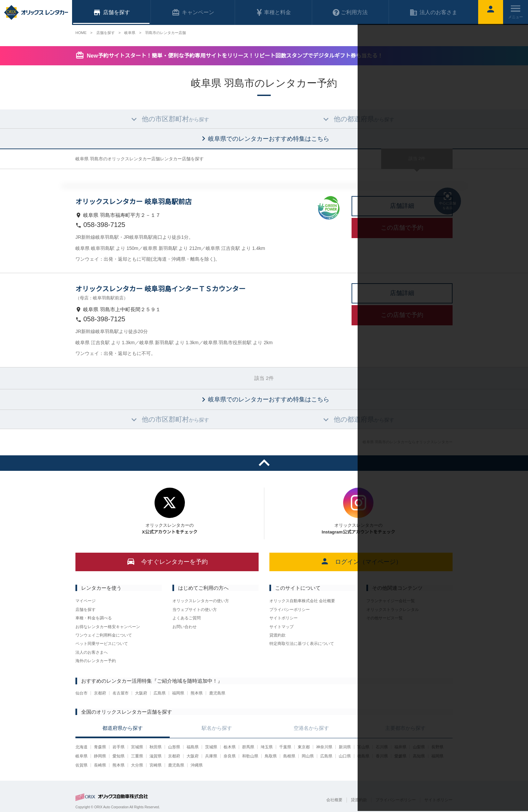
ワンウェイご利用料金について (104, 635)
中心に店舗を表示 (448, 200)
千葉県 (285, 747)
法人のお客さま (433, 12)
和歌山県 (250, 756)
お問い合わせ (185, 627)
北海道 (81, 747)
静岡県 (100, 756)
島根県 (289, 756)
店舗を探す (86, 610)
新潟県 (345, 747)
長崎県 (100, 765)
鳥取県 (271, 756)
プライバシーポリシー (290, 610)
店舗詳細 (402, 206)
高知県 (419, 756)
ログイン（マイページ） (361, 561)
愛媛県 (400, 756)
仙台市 (81, 693)
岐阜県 (81, 756)
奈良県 (230, 756)
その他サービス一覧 (385, 618)
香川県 (382, 756)
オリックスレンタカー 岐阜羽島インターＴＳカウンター (160, 289)
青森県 (100, 747)
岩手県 (119, 747)
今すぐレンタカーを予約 (167, 561)
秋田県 (156, 747)
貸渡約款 (277, 635)
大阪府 (141, 693)
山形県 (174, 747)
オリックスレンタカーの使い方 (201, 601)
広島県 (160, 693)
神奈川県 (324, 747)
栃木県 (230, 747)
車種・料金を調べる (94, 618)
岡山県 (308, 756)
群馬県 (248, 747)
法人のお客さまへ (92, 652)
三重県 (137, 756)
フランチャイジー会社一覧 (391, 601)
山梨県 (419, 747)
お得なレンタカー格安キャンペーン (108, 627)
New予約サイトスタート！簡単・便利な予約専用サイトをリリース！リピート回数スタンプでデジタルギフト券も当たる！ (235, 56)
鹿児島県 (217, 693)
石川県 (382, 747)
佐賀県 (81, 765)
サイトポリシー (284, 618)
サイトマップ (282, 627)
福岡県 (178, 693)
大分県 (137, 765)
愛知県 (119, 756)
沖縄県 (197, 765)
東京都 (304, 747)
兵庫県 (211, 756)
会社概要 (334, 800)
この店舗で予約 (402, 228)
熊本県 (197, 693)
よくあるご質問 (187, 618)
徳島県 (363, 756)
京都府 (100, 693)
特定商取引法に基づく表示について (302, 644)
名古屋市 (121, 693)
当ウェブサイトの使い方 (195, 610)
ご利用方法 (350, 12)
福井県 (400, 747)
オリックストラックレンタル (393, 610)
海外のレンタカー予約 (96, 661)
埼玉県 (267, 747)
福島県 (193, 747)
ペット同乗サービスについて (102, 644)
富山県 (363, 747)
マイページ (86, 601)
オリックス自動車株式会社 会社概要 (302, 601)
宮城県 (137, 747)
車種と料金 (273, 12)
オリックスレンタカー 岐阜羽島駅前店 (134, 202)
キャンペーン (193, 12)
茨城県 (211, 747)
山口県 (345, 756)
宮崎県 (156, 765)
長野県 (437, 747)
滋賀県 (156, 756)
